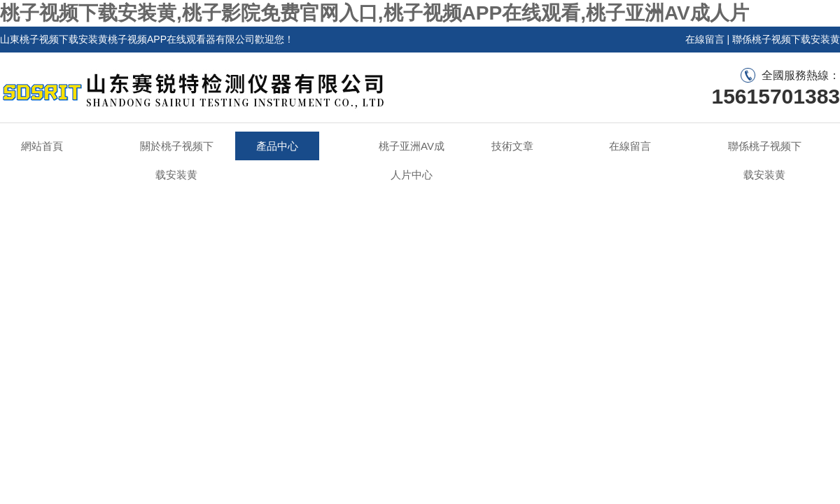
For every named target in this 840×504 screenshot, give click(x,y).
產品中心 (277, 146)
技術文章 (512, 146)
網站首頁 (42, 146)
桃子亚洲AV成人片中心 (412, 160)
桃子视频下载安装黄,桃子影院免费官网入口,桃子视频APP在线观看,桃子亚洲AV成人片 (374, 13)
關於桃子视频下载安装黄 (177, 160)
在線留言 (705, 39)
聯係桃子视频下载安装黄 (786, 39)
